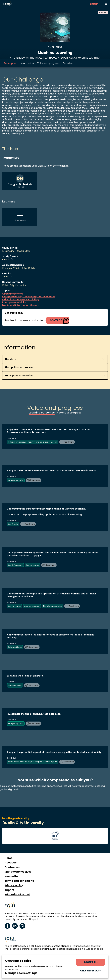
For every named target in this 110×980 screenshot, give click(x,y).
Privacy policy (14, 885)
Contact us (12, 867)
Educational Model (17, 895)
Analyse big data (16, 480)
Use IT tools (13, 524)
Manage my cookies (18, 872)
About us (11, 863)
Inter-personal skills (14, 302)
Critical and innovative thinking (21, 299)
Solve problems (15, 647)
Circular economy (13, 294)
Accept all (91, 962)
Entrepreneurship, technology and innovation (29, 297)
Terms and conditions (19, 881)
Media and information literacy (21, 305)
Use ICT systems (15, 565)
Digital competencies (53, 606)
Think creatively (15, 685)
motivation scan (20, 786)
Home (9, 858)
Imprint (9, 890)
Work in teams (32, 565)
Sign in (94, 4)
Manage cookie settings (21, 973)
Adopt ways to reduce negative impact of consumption (33, 442)
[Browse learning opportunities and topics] (106, 4)
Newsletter (12, 876)
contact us (58, 320)
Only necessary (91, 971)
